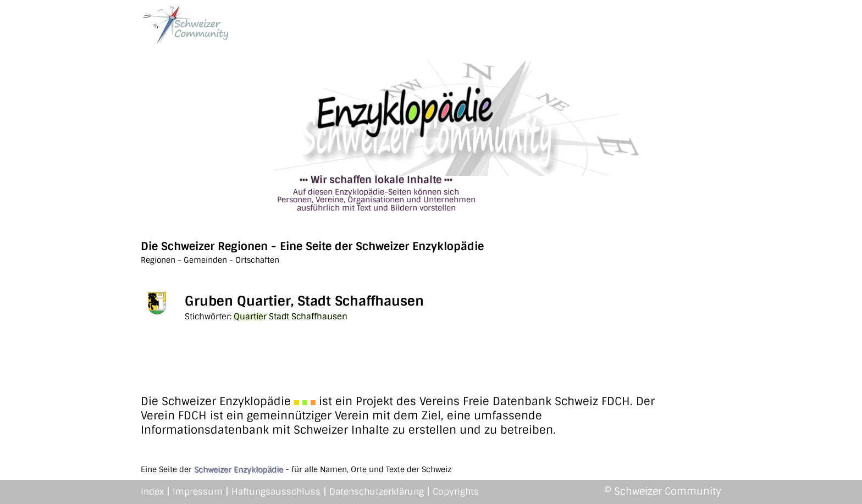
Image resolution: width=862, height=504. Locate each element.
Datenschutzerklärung (377, 492)
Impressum (198, 492)
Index (152, 492)
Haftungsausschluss (276, 492)
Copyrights (456, 492)
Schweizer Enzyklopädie (239, 469)
